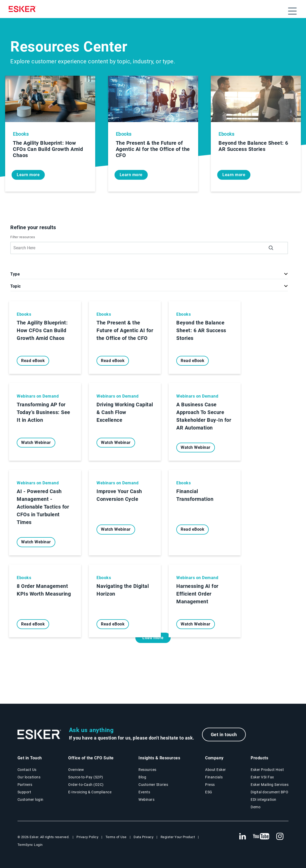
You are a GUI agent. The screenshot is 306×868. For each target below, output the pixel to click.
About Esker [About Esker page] (216, 770)
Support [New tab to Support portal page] (24, 792)
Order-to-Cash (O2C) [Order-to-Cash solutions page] (86, 785)
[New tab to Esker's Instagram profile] (280, 837)
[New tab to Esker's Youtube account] (261, 837)
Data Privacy (143, 837)
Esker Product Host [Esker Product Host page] (267, 770)
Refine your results (33, 227)
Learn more (28, 175)
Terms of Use (116, 837)
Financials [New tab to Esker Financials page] (214, 777)
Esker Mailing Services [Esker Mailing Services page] (270, 785)
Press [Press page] (210, 785)
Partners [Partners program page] (25, 785)
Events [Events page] (144, 792)
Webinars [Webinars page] (146, 800)
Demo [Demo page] (256, 807)
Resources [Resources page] (147, 770)
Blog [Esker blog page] (142, 777)
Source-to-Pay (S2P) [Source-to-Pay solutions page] (86, 777)
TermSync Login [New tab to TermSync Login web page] (30, 845)
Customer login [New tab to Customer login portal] (30, 800)
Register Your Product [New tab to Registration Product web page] (178, 837)
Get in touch (224, 734)
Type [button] (15, 274)
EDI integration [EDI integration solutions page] (264, 800)
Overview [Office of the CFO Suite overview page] (76, 770)
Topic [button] (16, 286)
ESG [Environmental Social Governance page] (209, 792)
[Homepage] (24, 9)
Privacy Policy (87, 837)
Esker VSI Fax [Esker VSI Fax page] (262, 777)
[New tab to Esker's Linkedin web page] (242, 837)
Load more (153, 638)
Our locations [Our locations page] (29, 777)
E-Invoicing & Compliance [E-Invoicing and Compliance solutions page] (90, 792)
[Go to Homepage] (39, 734)
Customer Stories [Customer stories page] (153, 785)
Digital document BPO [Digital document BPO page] (269, 792)
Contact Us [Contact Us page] (27, 770)
